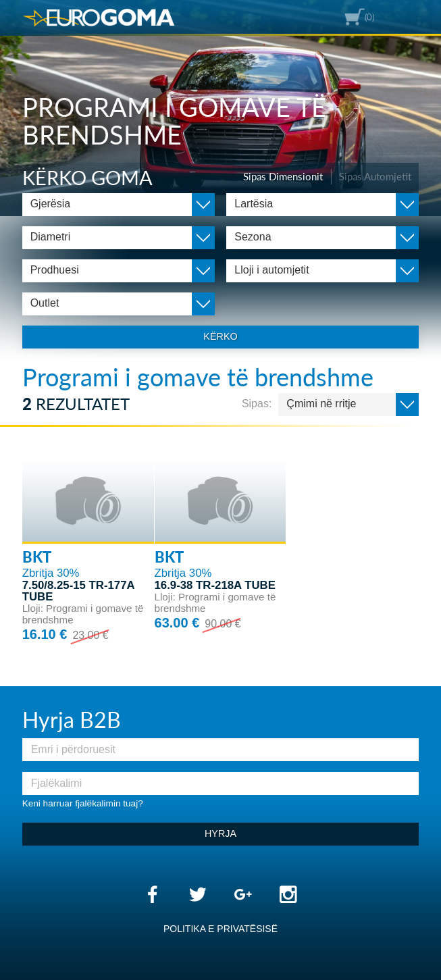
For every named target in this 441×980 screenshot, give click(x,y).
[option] (220, 108)
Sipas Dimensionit (283, 176)
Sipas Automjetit (375, 176)
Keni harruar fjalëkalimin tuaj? (83, 803)
